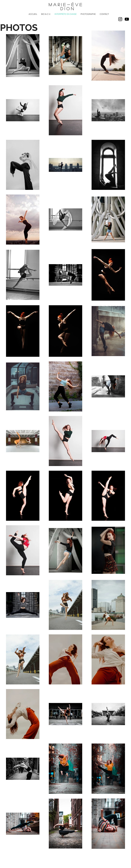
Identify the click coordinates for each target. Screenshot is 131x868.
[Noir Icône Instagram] (120, 19)
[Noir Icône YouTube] (127, 19)
